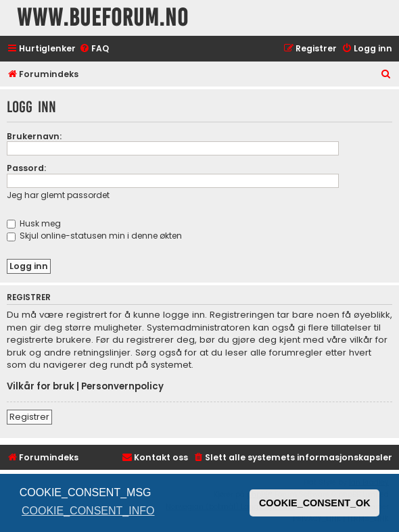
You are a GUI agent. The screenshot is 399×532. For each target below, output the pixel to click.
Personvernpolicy (122, 387)
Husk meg (34, 223)
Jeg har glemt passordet (58, 195)
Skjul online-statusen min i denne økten (94, 236)
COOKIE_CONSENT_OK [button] (315, 503)
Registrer (29, 417)
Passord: (26, 168)
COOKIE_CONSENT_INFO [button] (88, 511)
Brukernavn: (34, 136)
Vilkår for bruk (41, 387)
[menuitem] (94, 49)
